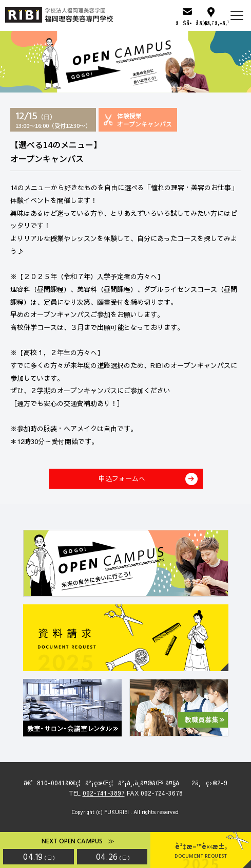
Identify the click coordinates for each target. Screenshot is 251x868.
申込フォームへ (122, 478)
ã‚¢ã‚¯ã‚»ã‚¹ (211, 23)
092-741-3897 (104, 793)
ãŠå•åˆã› (187, 23)
